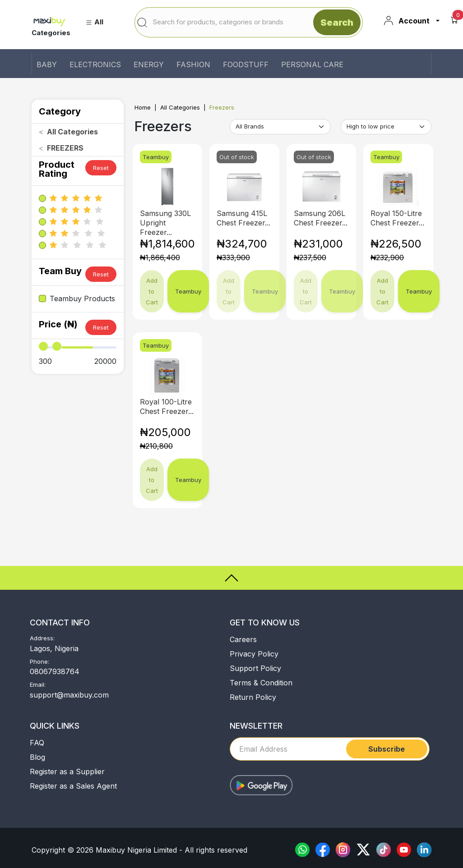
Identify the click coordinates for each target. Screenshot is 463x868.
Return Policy (253, 697)
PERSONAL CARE (312, 64)
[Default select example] (280, 127)
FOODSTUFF (246, 64)
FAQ (37, 743)
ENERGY (149, 64)
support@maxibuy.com (69, 695)
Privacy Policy (254, 654)
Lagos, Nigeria (54, 648)
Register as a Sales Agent (73, 786)
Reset (101, 168)
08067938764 (55, 671)
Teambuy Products (82, 299)
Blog (37, 757)
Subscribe (387, 749)
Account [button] (406, 21)
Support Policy (255, 668)
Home (143, 107)
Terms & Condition (261, 683)
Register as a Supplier (67, 772)
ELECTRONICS (95, 64)
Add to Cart (152, 291)
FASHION (193, 64)
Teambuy (188, 291)
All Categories (180, 107)
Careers (243, 639)
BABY (47, 64)
